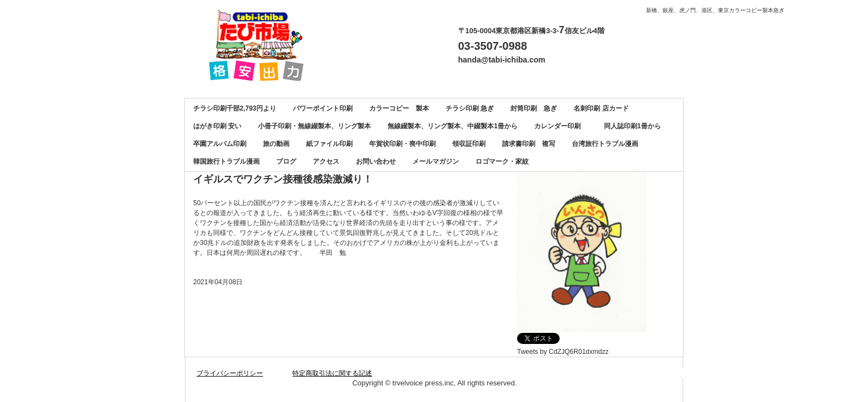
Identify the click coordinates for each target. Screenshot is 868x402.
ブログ (286, 161)
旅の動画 (276, 144)
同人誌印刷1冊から (632, 126)
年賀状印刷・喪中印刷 (402, 144)
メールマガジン (436, 161)
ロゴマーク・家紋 (502, 161)
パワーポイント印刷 (323, 108)
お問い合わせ (376, 161)
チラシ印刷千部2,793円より (235, 108)
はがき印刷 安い (217, 126)
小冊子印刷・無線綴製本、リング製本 (314, 126)
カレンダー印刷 (561, 126)
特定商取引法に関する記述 (332, 373)
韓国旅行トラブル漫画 (226, 161)
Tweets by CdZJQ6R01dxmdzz (563, 352)
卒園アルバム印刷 (220, 144)
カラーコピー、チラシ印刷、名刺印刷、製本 (260, 45)
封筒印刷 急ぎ (534, 108)
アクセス (326, 161)
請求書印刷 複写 (529, 144)
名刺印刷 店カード (601, 108)
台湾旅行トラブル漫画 (605, 144)
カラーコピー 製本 (399, 108)
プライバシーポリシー (230, 373)
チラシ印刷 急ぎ (470, 108)
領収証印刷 (469, 144)
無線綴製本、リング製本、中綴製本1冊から (453, 126)
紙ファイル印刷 (329, 144)
